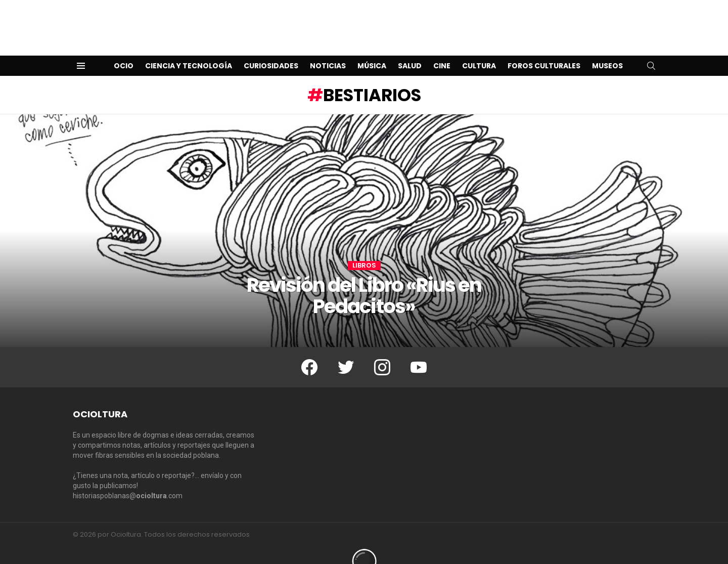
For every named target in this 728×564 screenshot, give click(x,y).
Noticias (328, 50)
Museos (607, 50)
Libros (364, 249)
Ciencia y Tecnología (189, 50)
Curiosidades (271, 50)
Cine (442, 50)
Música (372, 50)
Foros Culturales (544, 50)
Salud (410, 50)
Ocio (124, 50)
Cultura (479, 50)
